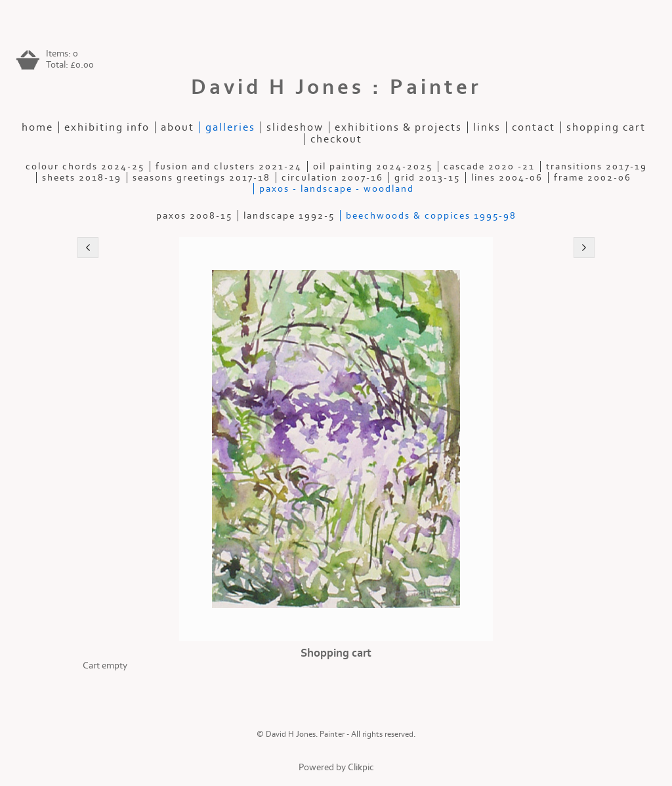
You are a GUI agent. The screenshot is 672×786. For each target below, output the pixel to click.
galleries (230, 127)
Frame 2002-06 (593, 178)
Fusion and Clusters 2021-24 (229, 166)
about (178, 127)
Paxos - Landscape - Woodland (337, 189)
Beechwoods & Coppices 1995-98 (431, 216)
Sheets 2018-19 (82, 178)
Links (487, 127)
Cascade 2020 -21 (489, 166)
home (37, 127)
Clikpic (361, 767)
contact (534, 127)
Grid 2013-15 (427, 178)
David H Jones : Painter (336, 87)
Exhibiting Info (107, 127)
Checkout (336, 139)
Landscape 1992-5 (289, 216)
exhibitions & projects (398, 127)
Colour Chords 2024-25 (85, 166)
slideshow (295, 127)
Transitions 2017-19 (597, 166)
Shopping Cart (606, 127)
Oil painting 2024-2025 (373, 166)
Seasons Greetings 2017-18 (201, 178)
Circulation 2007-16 (332, 178)
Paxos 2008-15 (194, 216)
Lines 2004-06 (507, 178)
